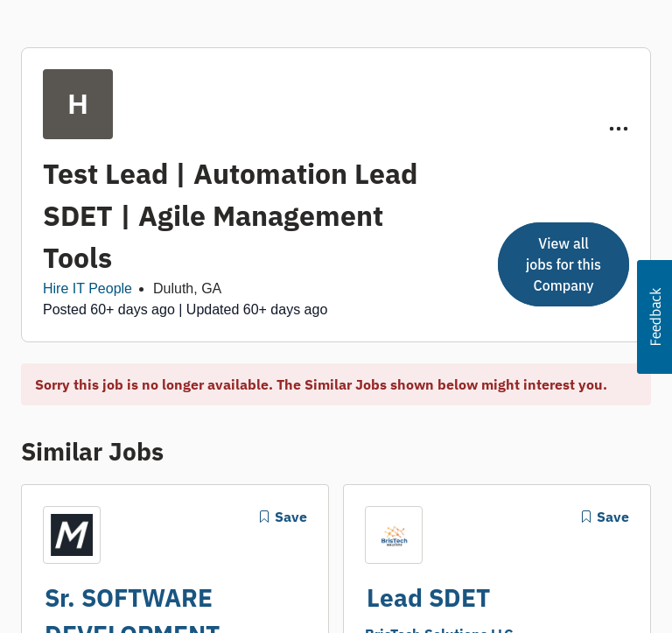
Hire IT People (87, 288)
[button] (654, 317)
